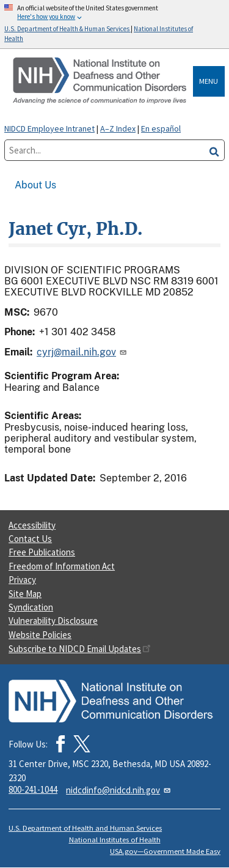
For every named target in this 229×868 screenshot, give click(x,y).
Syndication (31, 607)
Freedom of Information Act (62, 566)
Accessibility (32, 525)
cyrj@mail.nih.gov (82, 352)
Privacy (22, 580)
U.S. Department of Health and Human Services (85, 828)
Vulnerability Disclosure (53, 621)
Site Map (25, 594)
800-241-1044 (33, 789)
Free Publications (42, 552)
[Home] (101, 81)
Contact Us (30, 539)
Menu (209, 81)
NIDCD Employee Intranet (49, 128)
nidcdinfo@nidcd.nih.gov (119, 790)
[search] (214, 150)
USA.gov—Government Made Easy (165, 851)
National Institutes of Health (115, 840)
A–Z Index (118, 128)
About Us (35, 185)
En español (161, 128)
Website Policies (40, 635)
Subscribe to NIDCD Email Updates (80, 649)
